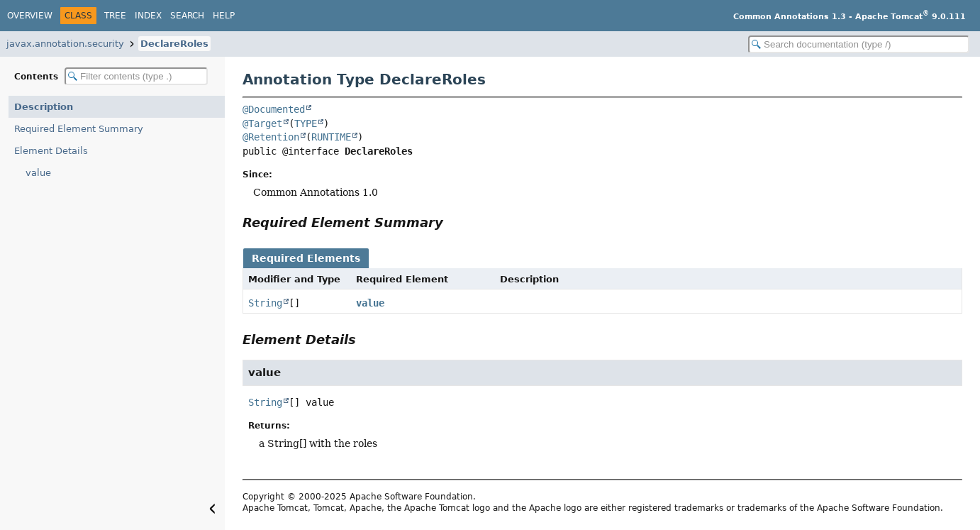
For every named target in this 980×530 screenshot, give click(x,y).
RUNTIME (331, 137)
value (38, 173)
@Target (262, 123)
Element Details (51, 151)
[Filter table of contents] (136, 76)
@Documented (274, 109)
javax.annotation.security (65, 44)
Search (187, 16)
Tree (115, 16)
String (265, 303)
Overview (30, 16)
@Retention (271, 137)
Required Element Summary (79, 129)
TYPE (306, 123)
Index (148, 16)
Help (224, 16)
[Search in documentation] (859, 44)
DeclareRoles (174, 44)
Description (44, 107)
